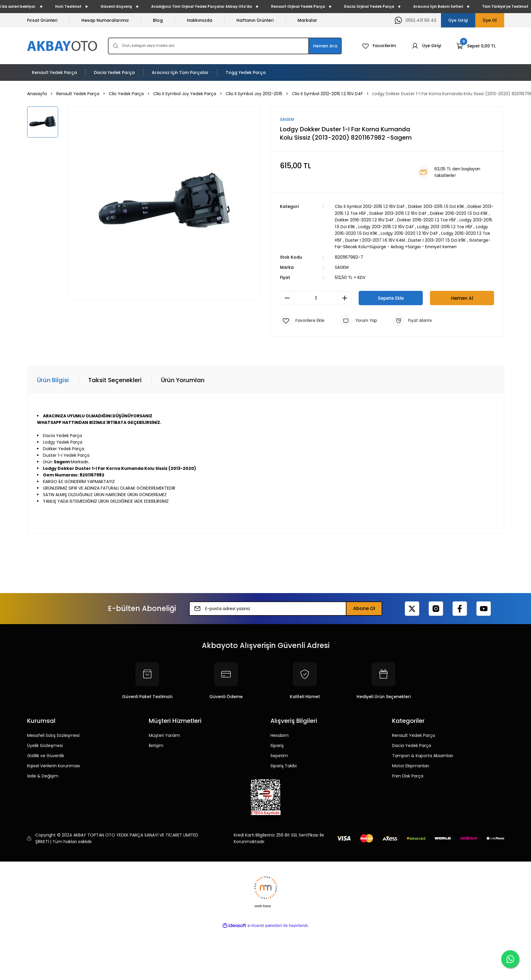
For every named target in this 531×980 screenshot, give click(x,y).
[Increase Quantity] (344, 297)
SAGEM (342, 266)
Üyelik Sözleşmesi (45, 745)
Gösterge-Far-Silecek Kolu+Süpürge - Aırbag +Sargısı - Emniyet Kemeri (419, 246)
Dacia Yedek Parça (412, 745)
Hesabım (280, 734)
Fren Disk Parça (408, 775)
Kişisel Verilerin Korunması (54, 765)
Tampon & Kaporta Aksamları (423, 755)
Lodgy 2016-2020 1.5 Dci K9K (374, 233)
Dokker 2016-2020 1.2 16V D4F (375, 220)
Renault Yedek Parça (414, 734)
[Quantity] (316, 297)
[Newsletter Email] (286, 608)
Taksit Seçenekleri (115, 379)
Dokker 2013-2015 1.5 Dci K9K (438, 207)
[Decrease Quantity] (287, 297)
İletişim (156, 745)
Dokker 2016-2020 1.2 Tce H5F (438, 220)
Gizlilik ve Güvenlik (46, 755)
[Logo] (63, 46)
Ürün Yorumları (183, 379)
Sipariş (277, 745)
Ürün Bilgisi (53, 379)
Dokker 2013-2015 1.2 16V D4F (410, 213)
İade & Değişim (43, 775)
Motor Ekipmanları (411, 765)
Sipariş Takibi (284, 765)
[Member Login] (426, 46)
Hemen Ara (325, 46)
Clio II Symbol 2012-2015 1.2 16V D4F (370, 207)
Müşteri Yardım (164, 734)
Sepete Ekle (391, 297)
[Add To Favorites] (302, 320)
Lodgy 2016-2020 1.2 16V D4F (434, 233)
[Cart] (476, 46)
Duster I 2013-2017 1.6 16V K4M (402, 240)
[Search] (225, 46)
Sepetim (279, 755)
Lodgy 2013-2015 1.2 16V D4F (408, 226)
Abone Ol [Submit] (364, 608)
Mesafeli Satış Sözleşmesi (53, 734)
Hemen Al (462, 297)
